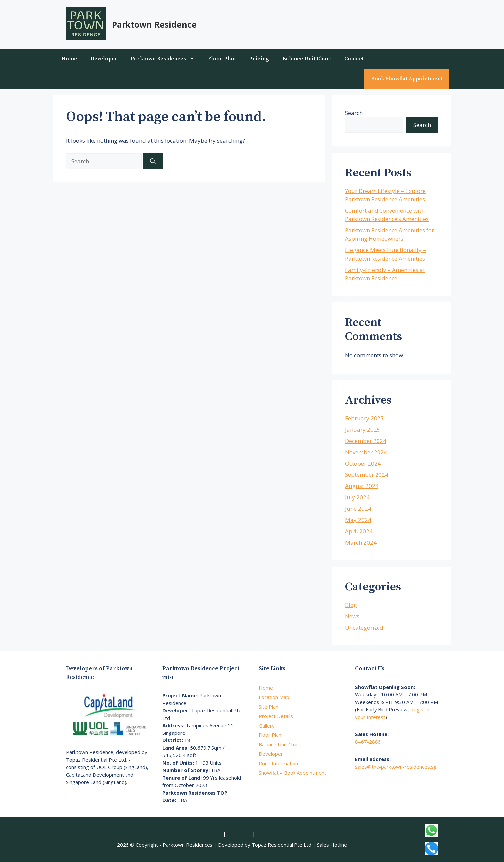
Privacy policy (272, 834)
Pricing (259, 59)
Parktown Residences (166, 59)
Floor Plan (222, 59)
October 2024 (363, 463)
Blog (351, 605)
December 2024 (366, 441)
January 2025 (363, 430)
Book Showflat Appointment (407, 79)
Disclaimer (239, 834)
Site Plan (268, 707)
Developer (104, 59)
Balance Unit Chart (307, 59)
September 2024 (367, 475)
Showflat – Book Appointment (293, 773)
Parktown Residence (154, 24)
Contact (354, 59)
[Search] (153, 161)
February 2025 (364, 418)
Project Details (276, 716)
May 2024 (358, 520)
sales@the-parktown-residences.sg (396, 767)
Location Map (274, 697)
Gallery (267, 726)
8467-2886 (368, 742)
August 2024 (362, 486)
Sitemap (212, 834)
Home (69, 59)
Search (354, 113)
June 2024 (358, 509)
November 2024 (366, 452)
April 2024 (359, 531)
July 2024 (357, 497)
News (352, 616)
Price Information (278, 763)
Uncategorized (364, 627)
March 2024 (361, 542)
